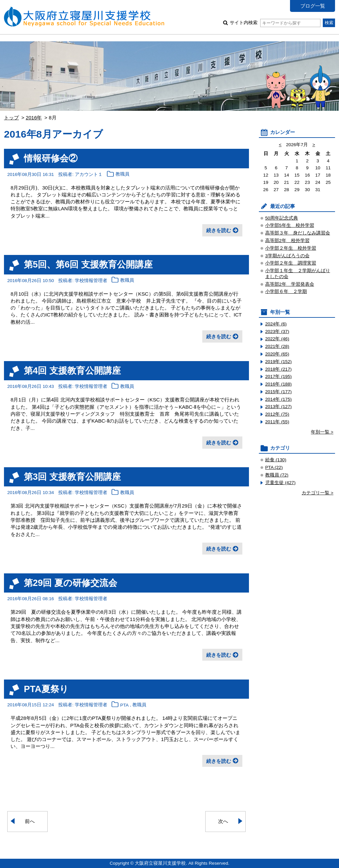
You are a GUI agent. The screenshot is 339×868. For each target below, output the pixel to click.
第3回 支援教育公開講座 (72, 477)
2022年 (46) (277, 339)
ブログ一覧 (313, 6)
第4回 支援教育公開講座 (72, 371)
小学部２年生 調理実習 (291, 263)
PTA (124, 705)
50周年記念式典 (282, 218)
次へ (223, 821)
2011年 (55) (277, 422)
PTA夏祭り (46, 689)
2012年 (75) (277, 414)
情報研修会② (51, 158)
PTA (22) (274, 467)
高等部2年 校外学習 (287, 241)
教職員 (122, 174)
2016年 (34, 118)
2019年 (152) (278, 362)
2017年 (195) (278, 376)
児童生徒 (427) (280, 483)
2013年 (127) (278, 407)
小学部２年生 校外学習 (291, 248)
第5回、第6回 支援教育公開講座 (88, 264)
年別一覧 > (322, 432)
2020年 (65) (277, 354)
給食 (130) (276, 460)
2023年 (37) (277, 331)
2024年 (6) (276, 324)
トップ (11, 118)
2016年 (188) (278, 384)
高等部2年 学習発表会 (290, 284)
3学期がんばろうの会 (287, 256)
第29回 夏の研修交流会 (71, 583)
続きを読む (219, 230)
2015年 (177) (278, 392)
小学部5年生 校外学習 (290, 225)
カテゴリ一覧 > (317, 493)
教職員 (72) (277, 475)
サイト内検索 (275, 23)
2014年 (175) (278, 399)
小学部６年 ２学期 (286, 291)
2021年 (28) (277, 346)
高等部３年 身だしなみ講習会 (298, 233)
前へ (30, 821)
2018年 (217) (278, 369)
